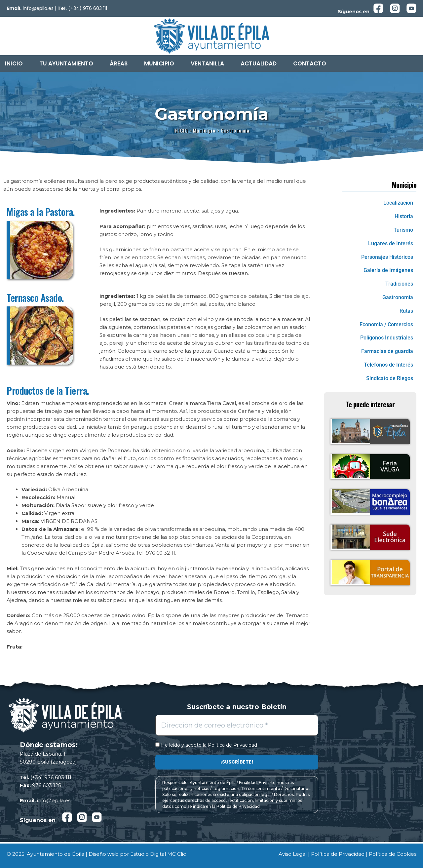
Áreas (119, 63)
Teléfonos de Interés (388, 365)
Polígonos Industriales (387, 338)
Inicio (14, 63)
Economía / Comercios (386, 324)
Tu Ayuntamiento (66, 63)
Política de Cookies (393, 854)
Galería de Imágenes (388, 270)
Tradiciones (399, 284)
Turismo (403, 230)
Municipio (159, 63)
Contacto (310, 63)
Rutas (406, 311)
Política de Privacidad (232, 745)
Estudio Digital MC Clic (158, 854)
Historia (404, 216)
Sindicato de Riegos (390, 378)
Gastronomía (398, 297)
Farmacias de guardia (387, 351)
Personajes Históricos (387, 257)
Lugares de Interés (391, 243)
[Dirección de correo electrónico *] (237, 725)
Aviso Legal (293, 854)
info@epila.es (38, 8)
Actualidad (259, 63)
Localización (398, 203)
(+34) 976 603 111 (88, 8)
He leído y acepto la (206, 745)
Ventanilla (207, 63)
